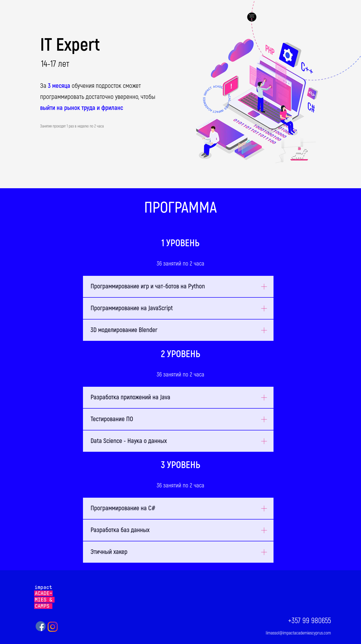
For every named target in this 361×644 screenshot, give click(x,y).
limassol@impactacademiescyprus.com (298, 633)
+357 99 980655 (309, 621)
